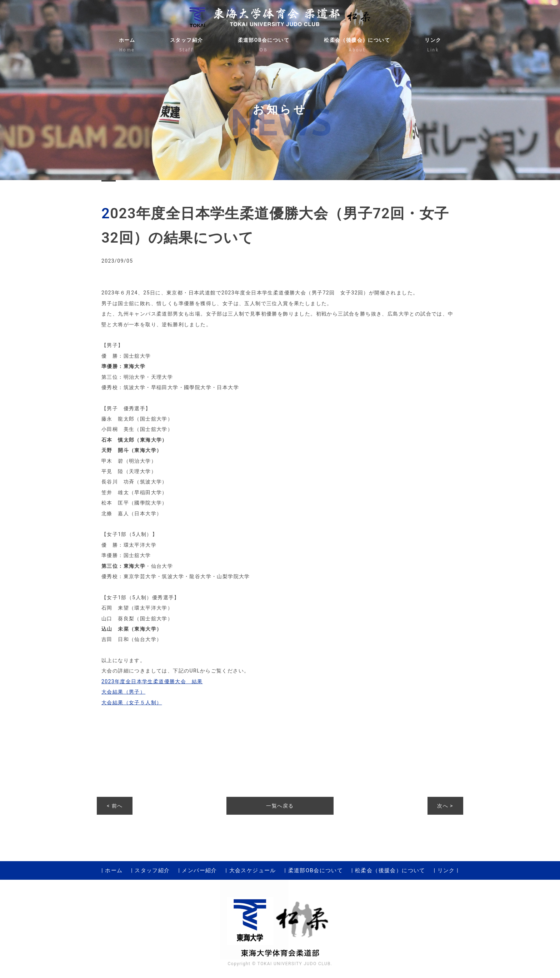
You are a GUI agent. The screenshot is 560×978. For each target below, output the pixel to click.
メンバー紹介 (199, 870)
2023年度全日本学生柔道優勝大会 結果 (152, 681)
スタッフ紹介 (186, 46)
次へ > (445, 806)
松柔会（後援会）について (357, 46)
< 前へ (115, 806)
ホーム (127, 46)
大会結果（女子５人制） (132, 703)
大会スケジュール (253, 870)
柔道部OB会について (264, 46)
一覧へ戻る (280, 806)
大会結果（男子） (123, 692)
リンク (433, 46)
